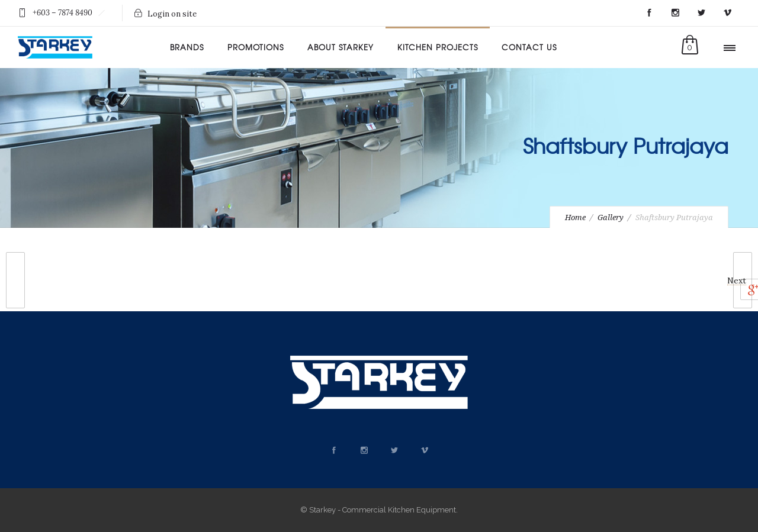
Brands (187, 47)
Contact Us (529, 47)
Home (575, 217)
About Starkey (341, 47)
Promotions (256, 47)
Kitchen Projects (438, 47)
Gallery (611, 217)
